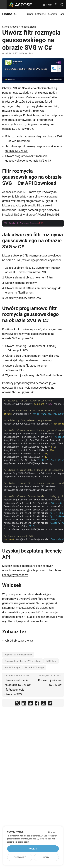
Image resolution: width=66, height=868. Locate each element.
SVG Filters (51, 661)
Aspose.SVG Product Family (18, 655)
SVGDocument (36, 346)
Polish (47, 5)
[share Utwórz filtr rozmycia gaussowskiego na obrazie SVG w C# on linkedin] (24, 704)
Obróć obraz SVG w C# (19, 641)
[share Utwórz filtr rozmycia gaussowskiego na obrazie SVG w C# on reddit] (30, 704)
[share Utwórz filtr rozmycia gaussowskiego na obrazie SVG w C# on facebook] (37, 704)
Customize (20, 857)
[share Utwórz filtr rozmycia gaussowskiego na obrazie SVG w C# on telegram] (50, 704)
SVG (14, 88)
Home (7, 14)
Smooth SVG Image (34, 668)
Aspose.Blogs (28, 27)
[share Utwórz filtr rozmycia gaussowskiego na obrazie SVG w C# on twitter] (17, 704)
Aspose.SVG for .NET (15, 192)
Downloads (9, 210)
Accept (33, 849)
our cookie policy (22, 842)
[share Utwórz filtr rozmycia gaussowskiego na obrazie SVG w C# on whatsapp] (44, 704)
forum (44, 621)
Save (59, 375)
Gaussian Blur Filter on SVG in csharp (23, 661)
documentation (12, 612)
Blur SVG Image (12, 668)
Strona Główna (10, 27)
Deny (46, 857)
